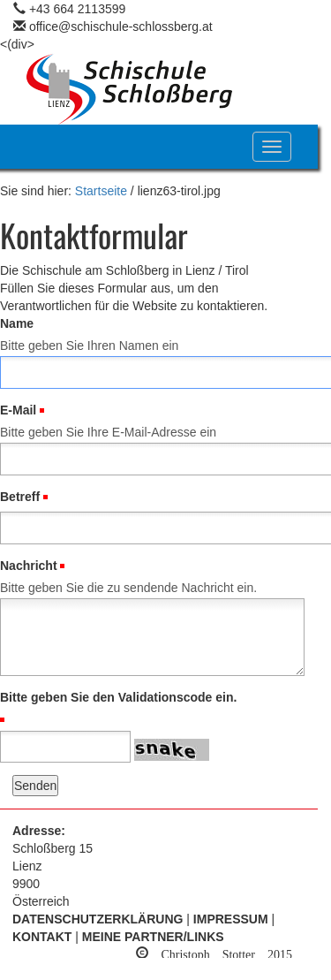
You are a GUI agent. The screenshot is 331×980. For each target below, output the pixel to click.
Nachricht (29, 566)
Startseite (101, 191)
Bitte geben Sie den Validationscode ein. (118, 697)
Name (17, 323)
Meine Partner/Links (153, 937)
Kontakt (42, 937)
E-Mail (18, 410)
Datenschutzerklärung (98, 919)
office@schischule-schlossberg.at (121, 27)
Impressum (231, 919)
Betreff (20, 497)
